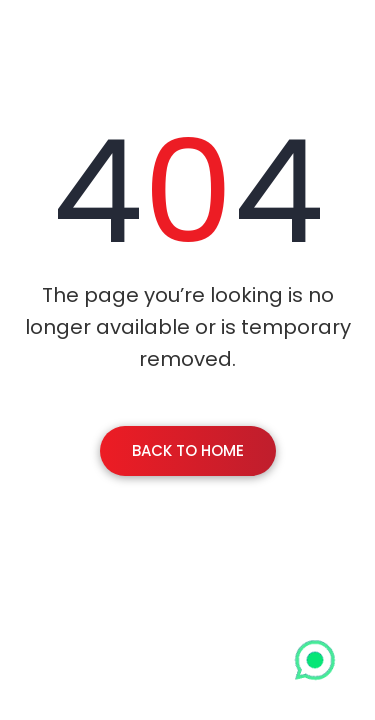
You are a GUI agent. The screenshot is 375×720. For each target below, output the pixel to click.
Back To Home (188, 450)
